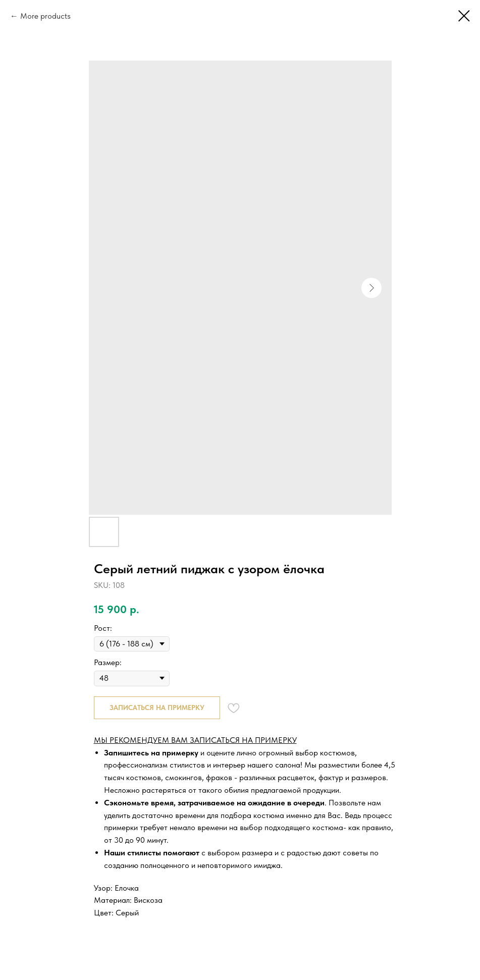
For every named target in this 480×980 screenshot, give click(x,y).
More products (45, 16)
